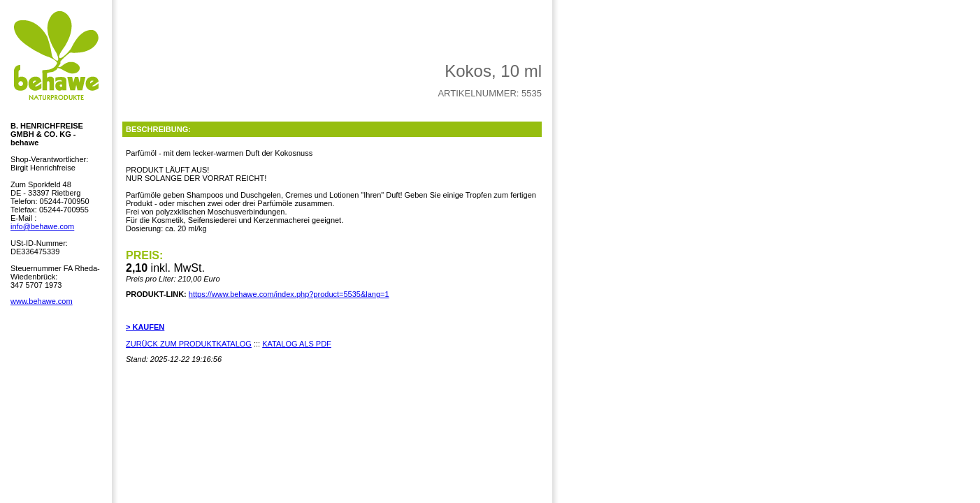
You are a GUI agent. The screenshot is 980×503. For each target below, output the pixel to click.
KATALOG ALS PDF (297, 344)
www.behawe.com (42, 301)
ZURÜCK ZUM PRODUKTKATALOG (189, 344)
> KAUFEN (145, 327)
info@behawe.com (42, 226)
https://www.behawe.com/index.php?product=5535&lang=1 (289, 294)
